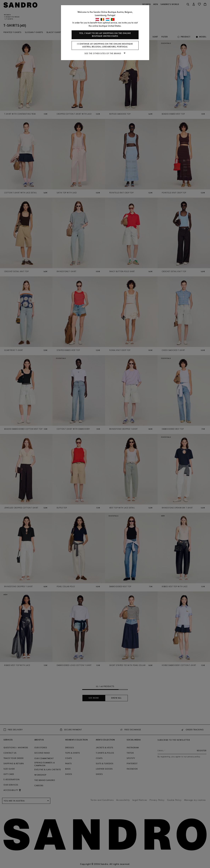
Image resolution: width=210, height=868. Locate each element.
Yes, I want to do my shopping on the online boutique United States (105, 35)
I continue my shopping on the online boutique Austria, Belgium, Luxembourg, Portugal (105, 45)
